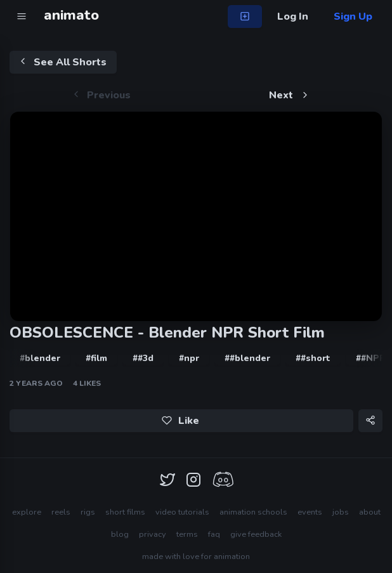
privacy (153, 534)
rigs (88, 512)
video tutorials (182, 512)
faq (214, 534)
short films (125, 512)
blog (120, 534)
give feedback (256, 534)
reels (61, 512)
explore (27, 512)
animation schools (253, 512)
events (310, 512)
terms (187, 534)
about (370, 512)
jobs (341, 512)
